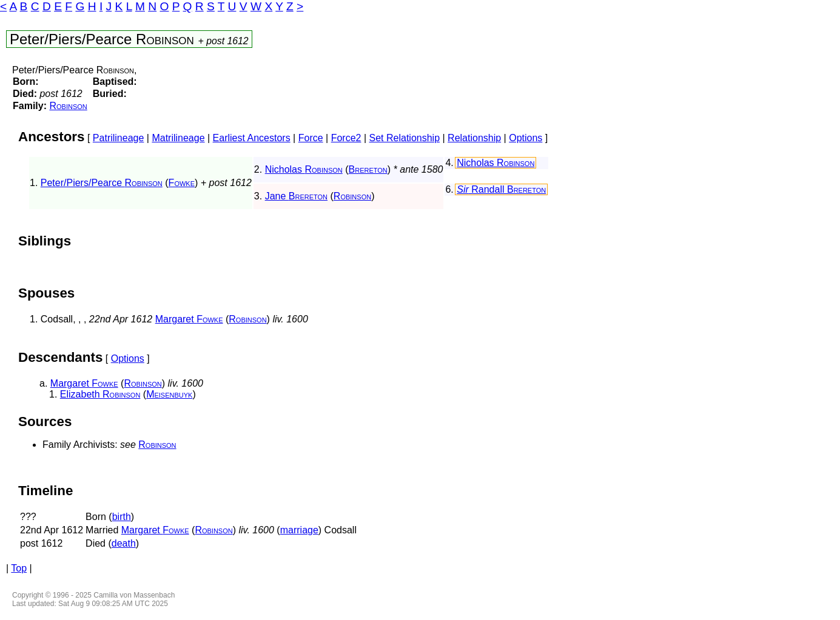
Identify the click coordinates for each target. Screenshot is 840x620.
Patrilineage (119, 138)
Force (311, 138)
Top (19, 568)
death (124, 543)
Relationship (474, 138)
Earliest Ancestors (252, 138)
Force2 (346, 138)
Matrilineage (178, 138)
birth (122, 517)
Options (526, 138)
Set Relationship (405, 138)
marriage (299, 530)
